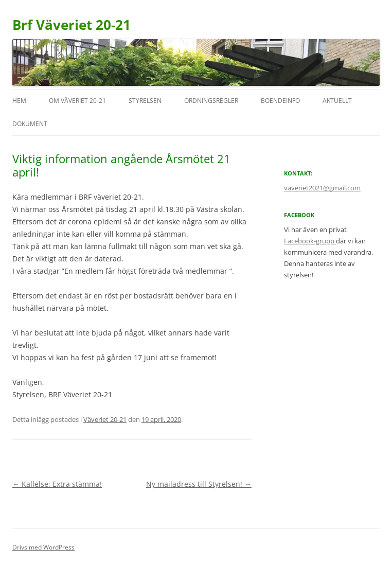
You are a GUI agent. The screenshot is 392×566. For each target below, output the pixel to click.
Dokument (30, 124)
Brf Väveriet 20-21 (72, 25)
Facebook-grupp (310, 241)
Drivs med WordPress (43, 547)
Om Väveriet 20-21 (77, 101)
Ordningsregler (211, 101)
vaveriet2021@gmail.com (322, 188)
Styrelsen (145, 101)
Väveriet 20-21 (105, 419)
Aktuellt (337, 101)
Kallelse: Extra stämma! (57, 484)
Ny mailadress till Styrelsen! (199, 484)
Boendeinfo (280, 101)
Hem (19, 101)
